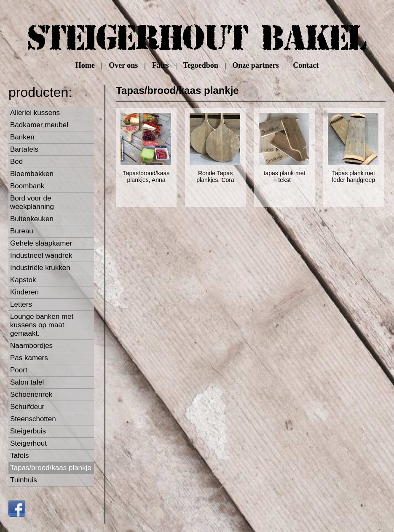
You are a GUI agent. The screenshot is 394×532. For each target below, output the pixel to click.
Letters (21, 304)
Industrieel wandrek (41, 255)
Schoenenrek (31, 394)
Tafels (19, 456)
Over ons (123, 65)
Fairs (161, 65)
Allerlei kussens (35, 113)
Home (85, 65)
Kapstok (23, 280)
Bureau (22, 231)
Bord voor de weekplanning (32, 202)
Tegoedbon (200, 65)
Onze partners (255, 65)
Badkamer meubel (39, 125)
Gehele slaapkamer (41, 243)
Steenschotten (33, 419)
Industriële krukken (40, 268)
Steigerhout (28, 443)
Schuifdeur (27, 407)
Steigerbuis (28, 431)
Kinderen (24, 292)
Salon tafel (27, 382)
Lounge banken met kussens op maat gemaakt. (42, 325)
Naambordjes (31, 346)
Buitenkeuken (32, 219)
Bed (16, 162)
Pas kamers (29, 358)
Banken (22, 137)
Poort (19, 370)
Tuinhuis (24, 480)
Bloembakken (32, 174)
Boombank (27, 186)
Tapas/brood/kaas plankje (51, 468)
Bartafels (24, 149)
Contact (306, 65)
